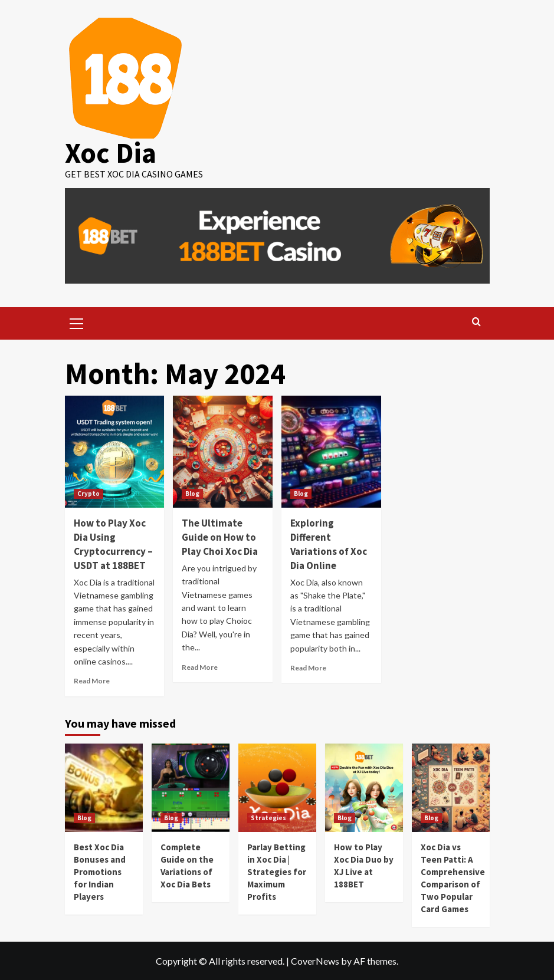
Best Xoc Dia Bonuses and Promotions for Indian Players (100, 872)
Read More (92, 681)
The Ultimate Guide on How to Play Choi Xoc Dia (220, 537)
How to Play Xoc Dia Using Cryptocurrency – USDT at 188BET (113, 544)
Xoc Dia (111, 153)
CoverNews (315, 961)
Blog (192, 494)
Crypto (88, 494)
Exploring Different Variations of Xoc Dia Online (329, 544)
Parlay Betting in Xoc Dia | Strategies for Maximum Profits (277, 872)
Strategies (268, 818)
